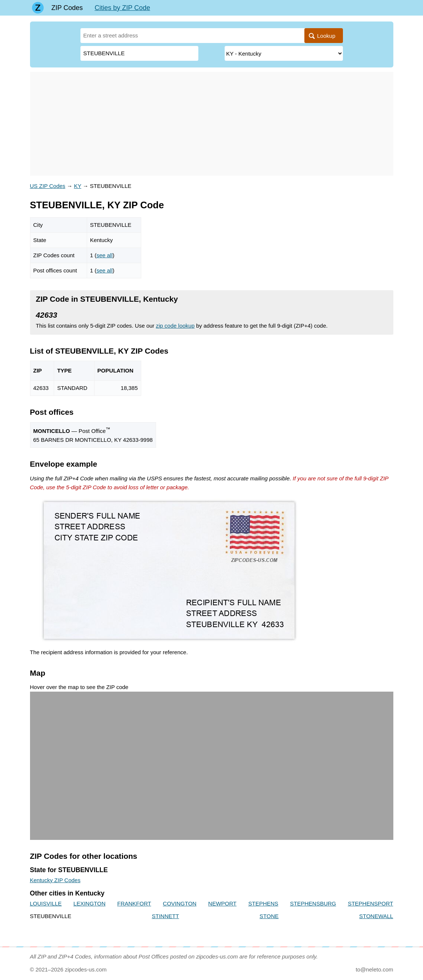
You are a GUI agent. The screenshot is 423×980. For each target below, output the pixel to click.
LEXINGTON (89, 903)
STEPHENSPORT (370, 903)
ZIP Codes (67, 8)
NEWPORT (222, 903)
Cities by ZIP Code (122, 8)
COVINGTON (180, 903)
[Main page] (38, 8)
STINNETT (165, 916)
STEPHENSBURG (313, 903)
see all (104, 255)
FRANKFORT (134, 903)
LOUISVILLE (46, 903)
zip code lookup (175, 326)
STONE (269, 916)
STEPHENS (263, 903)
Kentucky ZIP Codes (55, 880)
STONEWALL (376, 916)
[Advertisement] (212, 124)
